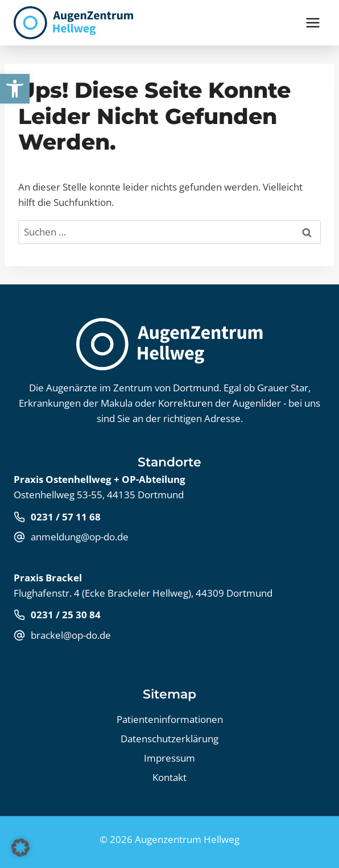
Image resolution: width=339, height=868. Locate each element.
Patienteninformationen (170, 719)
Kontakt (169, 777)
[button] (15, 89)
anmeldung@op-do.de (80, 537)
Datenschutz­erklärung (169, 739)
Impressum (169, 758)
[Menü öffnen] (313, 22)
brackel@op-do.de (71, 635)
